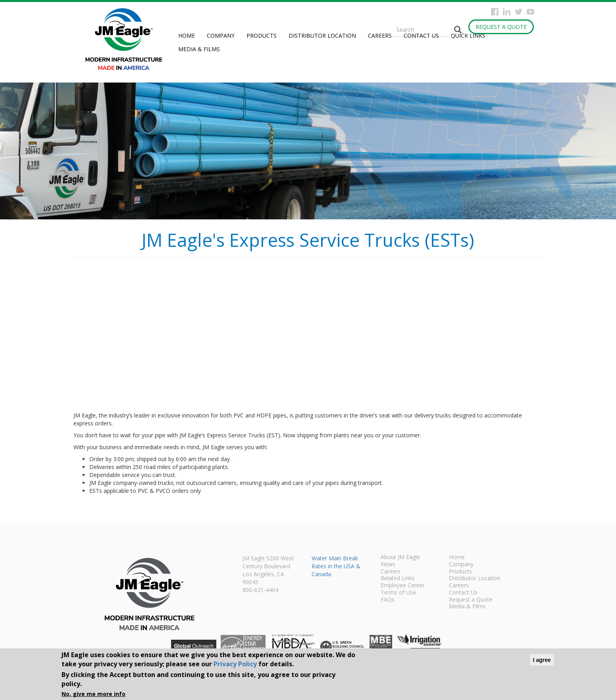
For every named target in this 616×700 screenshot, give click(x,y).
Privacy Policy (235, 664)
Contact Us (421, 36)
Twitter (519, 12)
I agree (542, 660)
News (388, 565)
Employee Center (403, 586)
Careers (380, 36)
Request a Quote (501, 27)
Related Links (398, 579)
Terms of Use (398, 593)
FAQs (388, 600)
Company (221, 36)
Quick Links (468, 36)
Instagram (507, 12)
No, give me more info (93, 694)
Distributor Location (322, 36)
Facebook (495, 12)
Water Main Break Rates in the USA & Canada (336, 566)
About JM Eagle (400, 558)
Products (262, 36)
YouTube (530, 12)
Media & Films (199, 49)
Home (187, 36)
